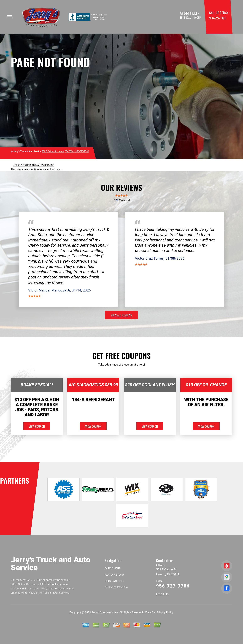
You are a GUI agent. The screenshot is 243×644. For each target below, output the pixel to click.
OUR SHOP (112, 568)
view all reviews (121, 315)
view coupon (37, 426)
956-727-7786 (218, 18)
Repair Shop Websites (105, 612)
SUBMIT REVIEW (116, 587)
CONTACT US (114, 581)
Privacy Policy (165, 612)
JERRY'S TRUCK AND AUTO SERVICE (34, 165)
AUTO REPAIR (114, 575)
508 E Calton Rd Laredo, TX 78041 (58, 151)
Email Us (162, 594)
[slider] (121, 195)
